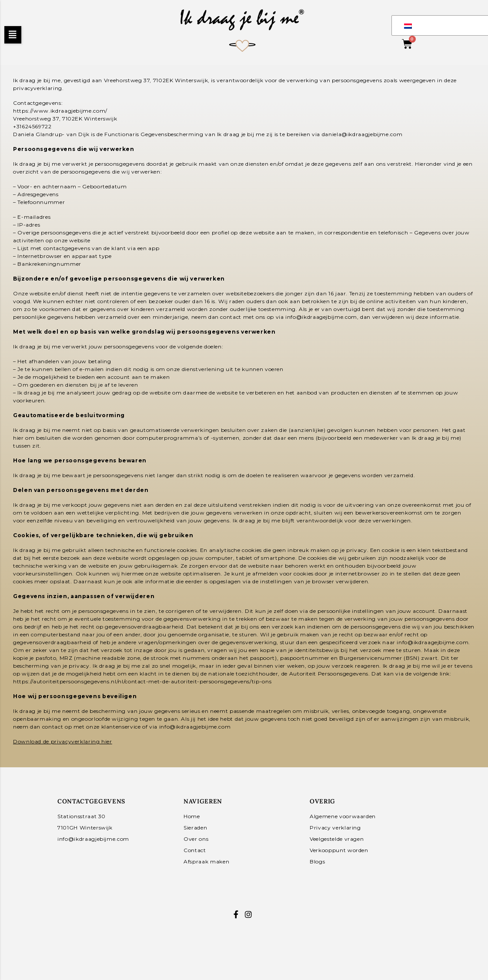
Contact (195, 850)
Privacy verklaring (335, 828)
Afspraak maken (206, 861)
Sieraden (195, 828)
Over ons (196, 839)
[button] (13, 35)
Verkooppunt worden (339, 850)
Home (192, 816)
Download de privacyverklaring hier (63, 741)
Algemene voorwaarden (343, 816)
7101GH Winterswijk (85, 828)
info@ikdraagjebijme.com (93, 839)
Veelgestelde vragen (337, 839)
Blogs (317, 861)
